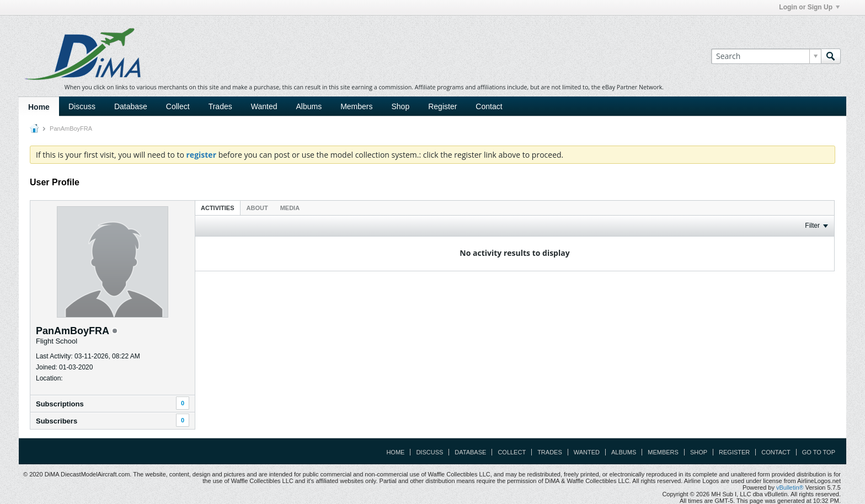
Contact (489, 106)
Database (131, 106)
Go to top (819, 452)
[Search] (766, 56)
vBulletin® (790, 487)
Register (442, 106)
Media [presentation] (290, 208)
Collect (178, 106)
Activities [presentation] (218, 208)
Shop (401, 106)
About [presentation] (257, 208)
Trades (220, 106)
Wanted (264, 106)
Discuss (82, 106)
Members (356, 106)
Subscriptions (60, 404)
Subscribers (57, 421)
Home (39, 107)
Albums (309, 106)
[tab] (218, 208)
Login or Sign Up (809, 7)
